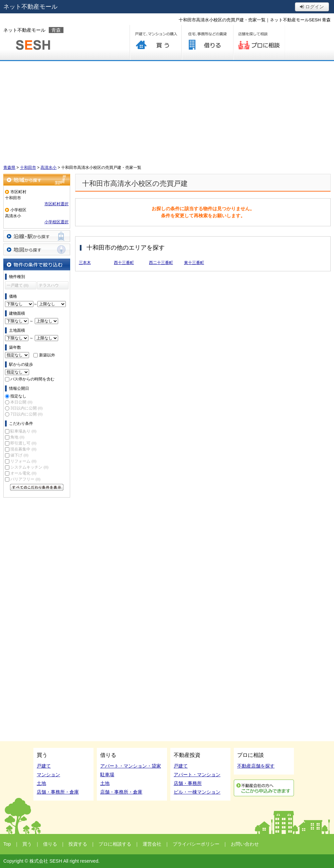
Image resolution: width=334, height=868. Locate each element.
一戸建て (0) (18, 285)
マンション (48, 775)
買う (155, 43)
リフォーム (23, 461)
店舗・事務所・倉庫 (58, 792)
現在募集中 (23, 449)
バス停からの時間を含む (32, 379)
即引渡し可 (23, 443)
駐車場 (107, 775)
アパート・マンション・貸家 (131, 766)
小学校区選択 (56, 222)
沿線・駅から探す (37, 236)
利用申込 (264, 788)
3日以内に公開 (26, 408)
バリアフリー (25, 479)
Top (7, 844)
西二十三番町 (161, 263)
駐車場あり (23, 431)
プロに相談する (259, 43)
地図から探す (37, 249)
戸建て (44, 766)
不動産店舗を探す (256, 766)
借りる (207, 43)
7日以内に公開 (26, 414)
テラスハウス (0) (49, 286)
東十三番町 (194, 263)
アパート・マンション (197, 775)
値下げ (19, 455)
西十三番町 (124, 263)
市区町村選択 (56, 204)
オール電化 (23, 473)
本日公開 (21, 402)
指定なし (18, 396)
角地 (17, 437)
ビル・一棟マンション (197, 792)
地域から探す (37, 180)
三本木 (85, 263)
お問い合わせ (245, 844)
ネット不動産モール (30, 7)
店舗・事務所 (188, 783)
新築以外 (47, 355)
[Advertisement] (167, 111)
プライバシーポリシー (196, 844)
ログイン (312, 7)
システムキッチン (29, 467)
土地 (41, 783)
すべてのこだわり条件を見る (37, 487)
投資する (78, 844)
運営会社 (152, 844)
